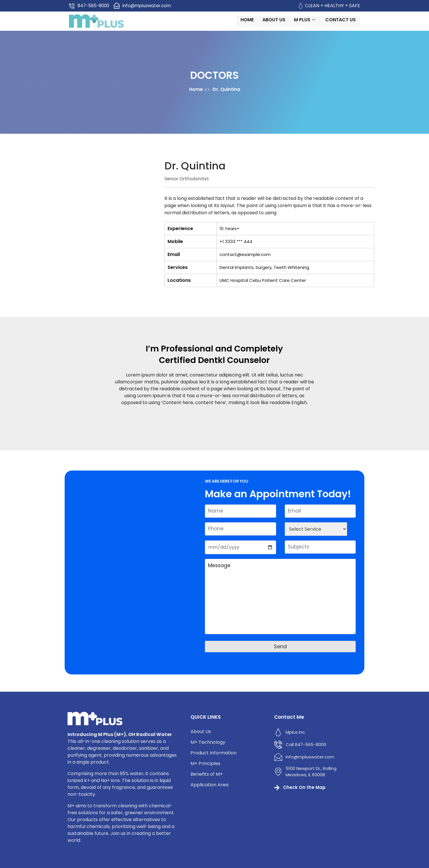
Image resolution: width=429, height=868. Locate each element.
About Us (288, 24)
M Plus (319, 24)
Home (261, 24)
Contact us (355, 24)
